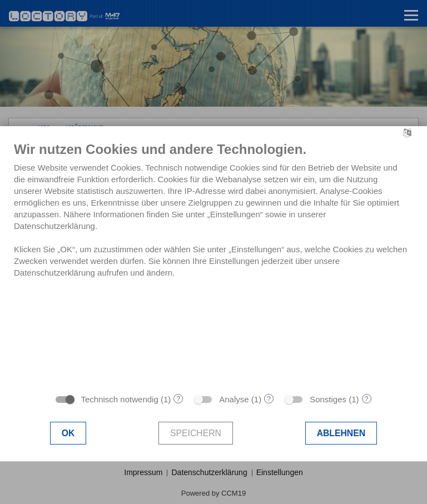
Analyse (234, 399)
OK (68, 433)
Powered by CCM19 (213, 493)
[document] (213, 264)
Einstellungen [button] (280, 472)
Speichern (196, 433)
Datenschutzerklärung (209, 472)
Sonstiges (328, 399)
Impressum (143, 472)
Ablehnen (341, 433)
